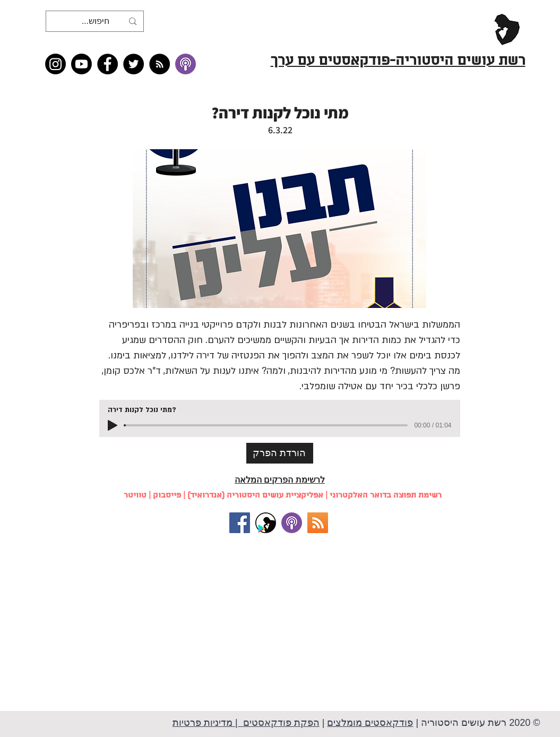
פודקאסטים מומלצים (370, 723)
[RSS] (318, 523)
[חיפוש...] (96, 21)
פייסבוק (167, 495)
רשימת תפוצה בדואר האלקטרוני (386, 495)
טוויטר (135, 495)
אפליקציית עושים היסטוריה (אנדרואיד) (255, 495)
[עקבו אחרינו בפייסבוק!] (240, 523)
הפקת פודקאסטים (280, 723)
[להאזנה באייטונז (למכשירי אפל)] (292, 523)
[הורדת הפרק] (280, 453)
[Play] (113, 425)
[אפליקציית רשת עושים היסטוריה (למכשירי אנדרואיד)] (266, 523)
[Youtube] (81, 64)
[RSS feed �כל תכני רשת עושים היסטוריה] (160, 64)
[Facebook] (107, 64)
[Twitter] (133, 64)
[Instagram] (55, 64)
